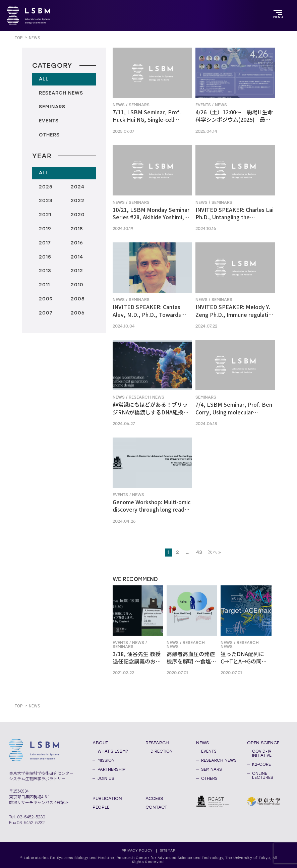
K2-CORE (261, 764)
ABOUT (100, 743)
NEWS (202, 743)
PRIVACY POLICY (137, 850)
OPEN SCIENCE (263, 743)
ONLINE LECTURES (263, 775)
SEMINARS (212, 769)
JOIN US (106, 778)
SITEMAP (168, 850)
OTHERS (209, 778)
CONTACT (156, 807)
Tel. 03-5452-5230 (27, 817)
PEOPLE (101, 807)
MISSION (106, 760)
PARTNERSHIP (111, 769)
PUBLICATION (107, 798)
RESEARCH (157, 743)
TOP (19, 38)
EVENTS (209, 751)
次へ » (214, 552)
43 (199, 552)
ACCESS (154, 798)
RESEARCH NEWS (219, 760)
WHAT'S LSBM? (113, 751)
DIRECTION (162, 751)
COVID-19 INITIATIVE (262, 753)
